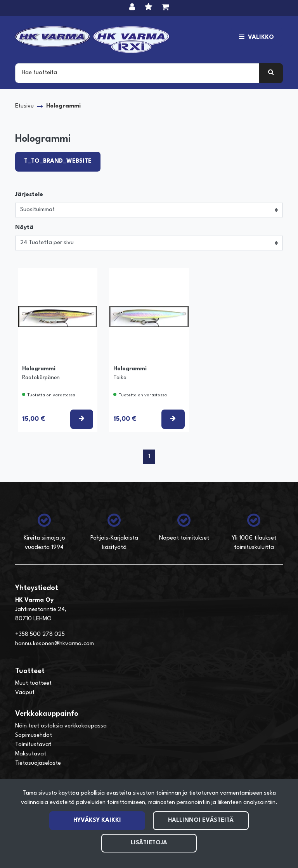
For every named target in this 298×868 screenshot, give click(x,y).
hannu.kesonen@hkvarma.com (55, 644)
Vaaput (25, 693)
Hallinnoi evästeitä (201, 820)
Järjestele (29, 195)
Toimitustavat (33, 745)
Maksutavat (31, 754)
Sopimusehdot (34, 735)
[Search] (137, 73)
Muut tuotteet (33, 683)
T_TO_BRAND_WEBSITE (58, 161)
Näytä (24, 228)
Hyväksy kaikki (97, 820)
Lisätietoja (149, 843)
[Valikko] (256, 38)
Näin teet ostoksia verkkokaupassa (61, 726)
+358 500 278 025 (40, 635)
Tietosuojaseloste (38, 763)
